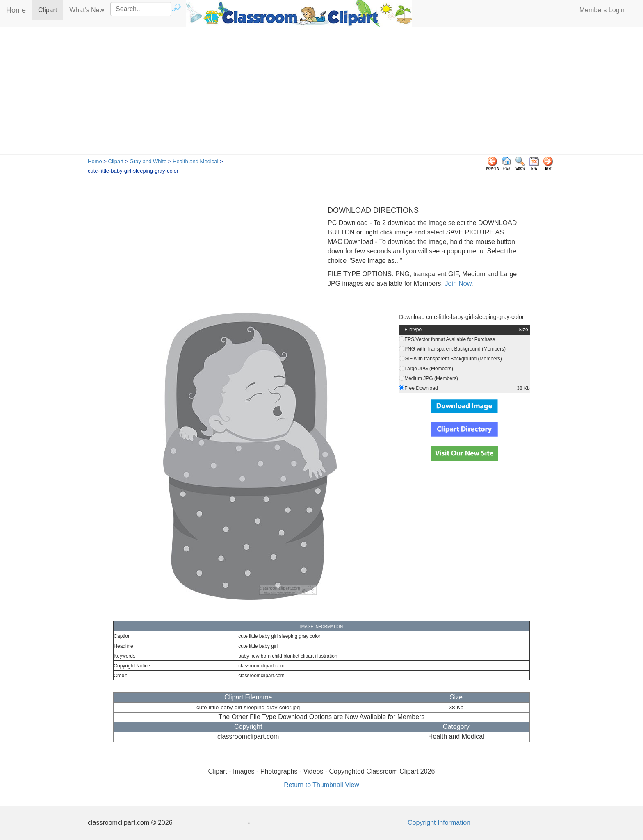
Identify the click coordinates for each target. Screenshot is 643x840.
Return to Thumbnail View (321, 785)
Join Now (457, 283)
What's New (87, 10)
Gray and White (148, 161)
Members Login (602, 10)
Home (16, 10)
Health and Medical (195, 161)
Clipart (51, 10)
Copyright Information (439, 823)
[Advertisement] (321, 93)
